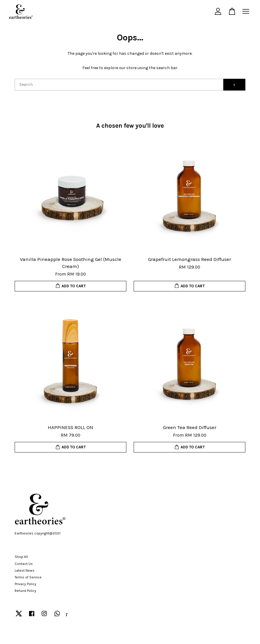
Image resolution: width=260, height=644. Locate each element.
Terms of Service (28, 577)
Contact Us (24, 564)
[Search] (119, 85)
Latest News (25, 570)
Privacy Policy (26, 584)
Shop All (21, 557)
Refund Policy (26, 591)
